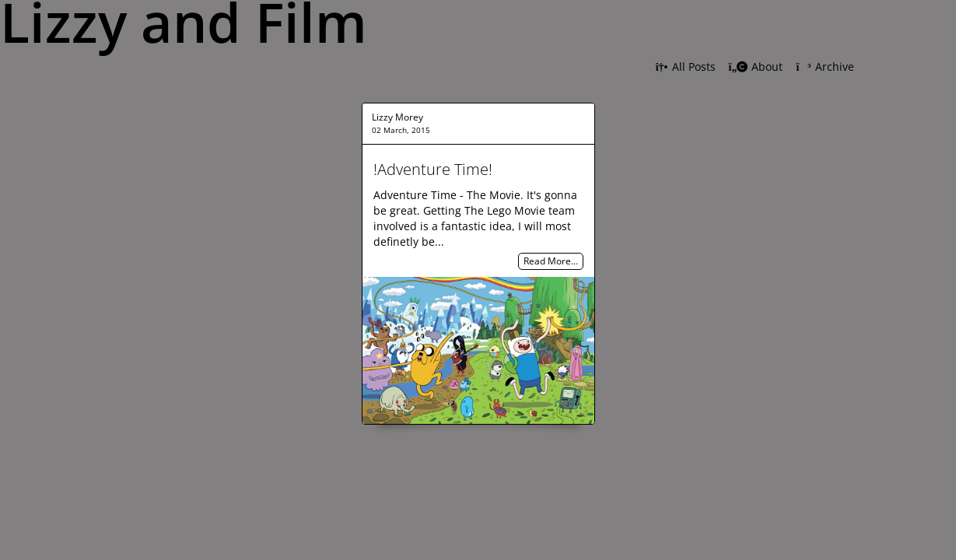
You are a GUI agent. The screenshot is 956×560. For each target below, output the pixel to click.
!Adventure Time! (433, 169)
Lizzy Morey (397, 117)
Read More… (551, 262)
